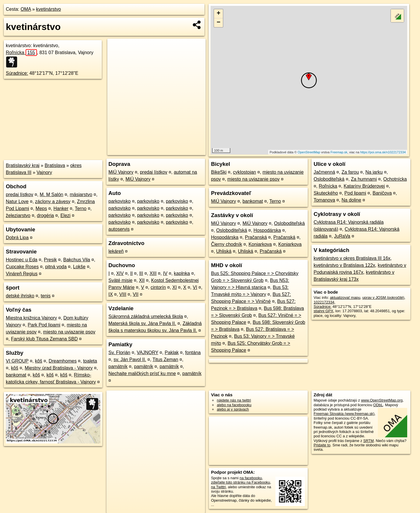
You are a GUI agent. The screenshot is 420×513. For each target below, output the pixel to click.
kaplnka (182, 273)
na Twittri (218, 487)
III (141, 273)
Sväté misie (121, 280)
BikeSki (219, 172)
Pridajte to (322, 445)
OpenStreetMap (309, 152)
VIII (123, 294)
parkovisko (120, 201)
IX (111, 294)
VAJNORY (147, 353)
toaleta (90, 361)
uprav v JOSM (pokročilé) (383, 298)
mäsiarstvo (81, 195)
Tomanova (324, 200)
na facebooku (251, 478)
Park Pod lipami (44, 325)
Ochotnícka (395, 179)
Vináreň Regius (22, 274)
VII (136, 294)
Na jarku (374, 172)
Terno (81, 208)
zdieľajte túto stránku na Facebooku (240, 482)
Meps (41, 208)
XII (142, 280)
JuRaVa (342, 236)
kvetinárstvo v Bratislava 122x (344, 265)
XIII (153, 273)
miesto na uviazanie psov (69, 332)
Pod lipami (355, 193)
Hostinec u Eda (22, 260)
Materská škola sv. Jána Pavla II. (142, 323)
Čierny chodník (226, 244)
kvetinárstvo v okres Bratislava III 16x (352, 258)
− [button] (219, 23)
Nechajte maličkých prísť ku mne (142, 373)
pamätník (118, 366)
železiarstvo (18, 215)
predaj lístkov (19, 195)
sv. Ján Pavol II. (130, 360)
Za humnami (364, 179)
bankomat (16, 375)
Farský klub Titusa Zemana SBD (44, 339)
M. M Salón (52, 195)
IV (165, 273)
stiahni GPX (323, 311)
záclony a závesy (53, 202)
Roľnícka (21, 53)
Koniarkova (260, 244)
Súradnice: (17, 73)
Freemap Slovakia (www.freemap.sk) (344, 414)
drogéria (46, 215)
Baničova (382, 193)
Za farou (350, 172)
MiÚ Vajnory (121, 172)
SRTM (369, 441)
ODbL (378, 405)
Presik (50, 260)
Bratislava (55, 165)
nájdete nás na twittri (234, 400)
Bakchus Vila (76, 260)
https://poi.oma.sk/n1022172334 (383, 152)
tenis (46, 296)
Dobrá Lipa (17, 238)
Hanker (61, 208)
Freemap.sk (339, 152)
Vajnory (44, 172)
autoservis (119, 229)
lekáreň (116, 251)
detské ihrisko (20, 296)
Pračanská (256, 237)
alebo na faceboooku (234, 405)
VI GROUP (17, 361)
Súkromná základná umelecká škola (146, 316)
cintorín (158, 287)
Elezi (66, 215)
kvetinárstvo (48, 9)
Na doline (351, 200)
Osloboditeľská (289, 223)
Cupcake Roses (22, 267)
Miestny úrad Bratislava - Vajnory (59, 368)
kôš (39, 361)
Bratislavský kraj (23, 165)
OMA (26, 9)
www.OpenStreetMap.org (382, 400)
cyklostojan (244, 172)
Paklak (172, 353)
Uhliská (224, 251)
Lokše (79, 267)
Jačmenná (324, 172)
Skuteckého (326, 193)
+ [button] (219, 14)
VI (195, 287)
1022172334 (324, 302)
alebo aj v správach (233, 409)
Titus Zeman (165, 360)
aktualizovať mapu (345, 298)
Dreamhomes (63, 361)
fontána (193, 353)
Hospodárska (267, 230)
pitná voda (56, 267)
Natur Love (17, 202)
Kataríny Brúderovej (364, 186)
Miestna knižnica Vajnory (31, 318)
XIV (120, 273)
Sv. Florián (119, 353)
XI (174, 287)
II (131, 273)
